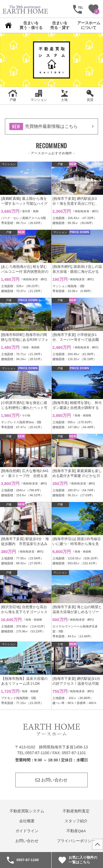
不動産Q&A (76, 831)
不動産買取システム (27, 811)
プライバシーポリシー (76, 841)
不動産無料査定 (76, 811)
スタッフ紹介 (76, 821)
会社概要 (27, 821)
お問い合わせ (51, 780)
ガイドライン (27, 831)
